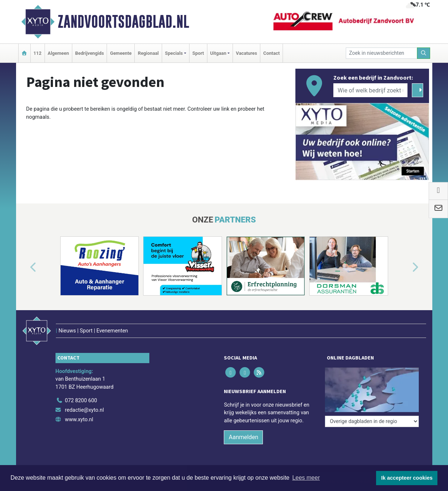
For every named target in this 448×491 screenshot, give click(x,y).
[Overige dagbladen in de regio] (372, 421)
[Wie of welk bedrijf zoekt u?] (371, 90)
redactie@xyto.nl (85, 410)
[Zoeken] (424, 53)
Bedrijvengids (90, 53)
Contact (271, 53)
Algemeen (58, 53)
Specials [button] (174, 53)
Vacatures (246, 53)
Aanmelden (243, 437)
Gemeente (121, 53)
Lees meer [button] (306, 478)
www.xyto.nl (79, 420)
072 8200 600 (81, 401)
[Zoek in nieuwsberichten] (382, 53)
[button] (25, 267)
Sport (198, 53)
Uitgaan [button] (218, 53)
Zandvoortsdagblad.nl (123, 22)
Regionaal (148, 53)
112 (38, 53)
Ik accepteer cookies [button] (407, 478)
